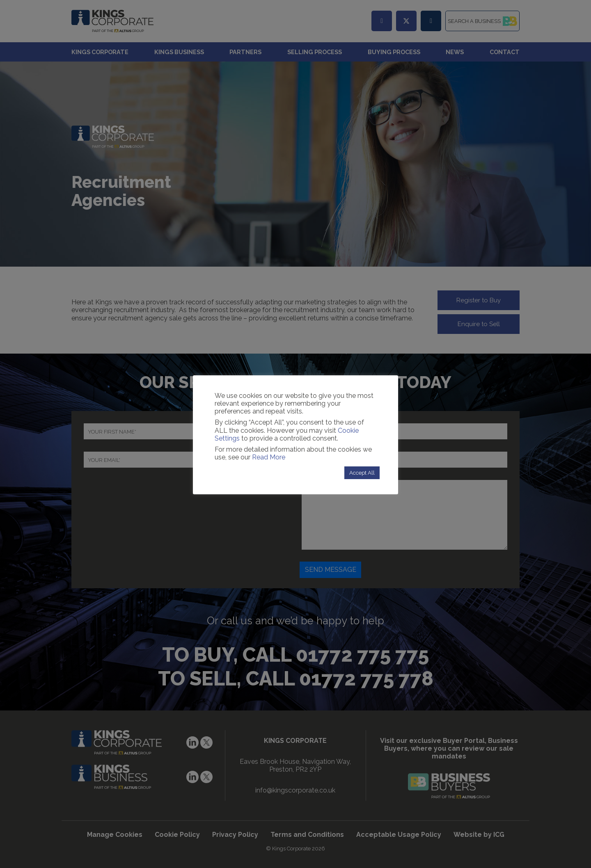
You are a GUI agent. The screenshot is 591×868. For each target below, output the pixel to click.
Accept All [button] (362, 473)
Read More (269, 457)
